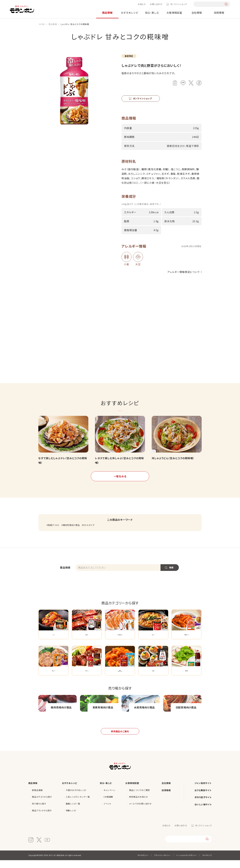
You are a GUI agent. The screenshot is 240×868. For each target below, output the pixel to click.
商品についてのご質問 (139, 798)
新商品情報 (37, 798)
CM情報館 (108, 805)
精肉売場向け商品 (71, 525)
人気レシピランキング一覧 (78, 805)
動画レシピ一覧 (73, 811)
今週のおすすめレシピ (76, 798)
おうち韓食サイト (203, 798)
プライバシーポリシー (162, 863)
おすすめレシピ (130, 13)
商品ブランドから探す (42, 818)
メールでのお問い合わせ (140, 811)
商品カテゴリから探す (42, 805)
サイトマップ (207, 863)
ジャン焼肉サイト (203, 791)
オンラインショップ (179, 4)
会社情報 (197, 13)
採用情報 (219, 13)
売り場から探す (39, 811)
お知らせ (142, 4)
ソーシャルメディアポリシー (186, 863)
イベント (107, 811)
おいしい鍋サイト (203, 812)
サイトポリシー (143, 863)
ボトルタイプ (89, 525)
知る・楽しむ (152, 13)
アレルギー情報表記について (183, 272)
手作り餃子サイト (203, 805)
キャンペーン (109, 798)
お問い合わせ (156, 4)
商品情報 (107, 13)
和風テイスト (54, 525)
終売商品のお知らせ (139, 805)
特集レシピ (71, 818)
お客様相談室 (174, 13)
